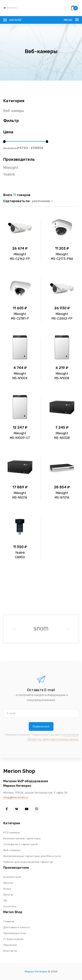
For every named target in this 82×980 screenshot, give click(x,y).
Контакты (10, 951)
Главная (9, 921)
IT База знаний (13, 939)
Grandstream (12, 877)
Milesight (11, 168)
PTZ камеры (12, 833)
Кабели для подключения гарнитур (28, 862)
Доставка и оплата (16, 927)
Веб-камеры (14, 111)
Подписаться (41, 726)
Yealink (9, 174)
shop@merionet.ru (16, 797)
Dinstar (8, 895)
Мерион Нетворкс (36, 972)
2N (5, 900)
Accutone (10, 906)
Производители (15, 933)
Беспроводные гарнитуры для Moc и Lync (32, 856)
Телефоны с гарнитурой (20, 844)
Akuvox (8, 883)
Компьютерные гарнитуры (22, 838)
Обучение (10, 945)
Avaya (7, 889)
